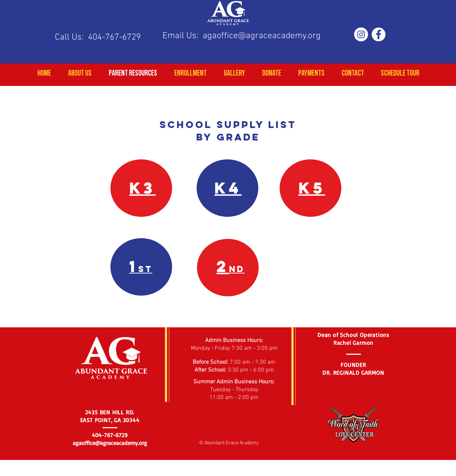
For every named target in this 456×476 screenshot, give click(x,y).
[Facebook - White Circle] (379, 34)
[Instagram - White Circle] (361, 34)
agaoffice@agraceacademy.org (262, 36)
